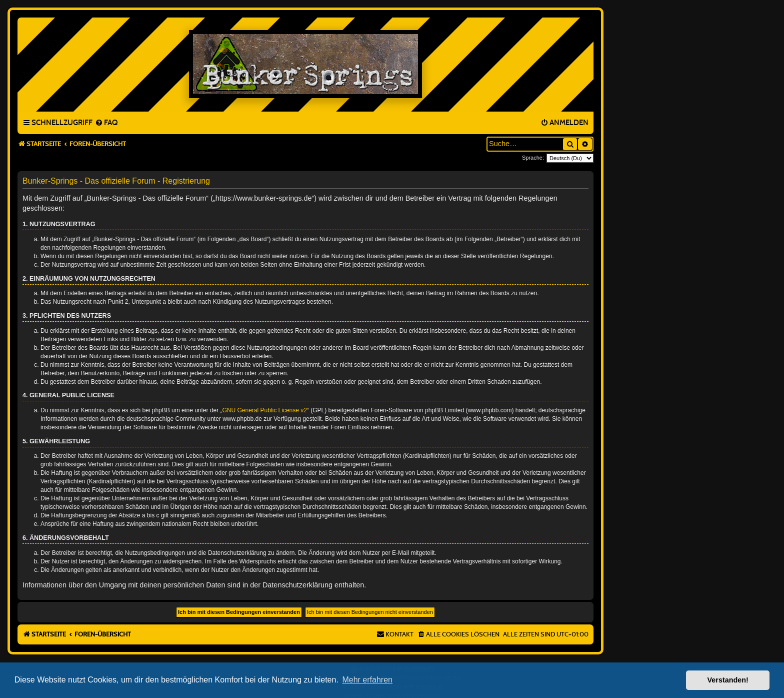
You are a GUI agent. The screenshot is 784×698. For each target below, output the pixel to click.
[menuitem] (106, 123)
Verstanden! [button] (728, 680)
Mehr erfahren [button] (367, 680)
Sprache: (533, 158)
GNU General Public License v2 (265, 410)
